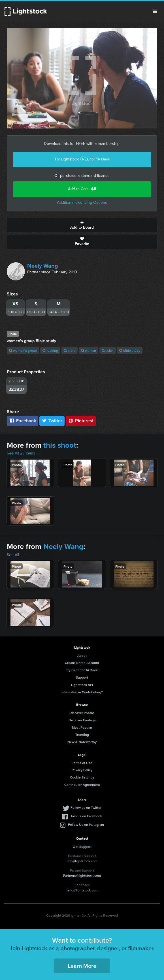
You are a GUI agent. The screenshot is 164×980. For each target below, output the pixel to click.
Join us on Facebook (86, 816)
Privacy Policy (82, 770)
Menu (155, 11)
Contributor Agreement (82, 785)
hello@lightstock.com (82, 890)
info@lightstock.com (82, 861)
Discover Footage (82, 720)
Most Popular (82, 727)
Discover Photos (82, 713)
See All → (15, 555)
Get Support (82, 847)
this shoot (60, 445)
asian (108, 350)
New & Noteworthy (82, 742)
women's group (23, 350)
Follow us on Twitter (86, 808)
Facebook (23, 421)
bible (70, 350)
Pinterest (81, 421)
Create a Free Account (82, 663)
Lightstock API (82, 685)
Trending (82, 735)
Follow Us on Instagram (86, 824)
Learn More (82, 966)
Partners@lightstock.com (82, 875)
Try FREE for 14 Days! (82, 670)
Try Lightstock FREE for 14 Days (82, 159)
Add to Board (82, 225)
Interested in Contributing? (82, 692)
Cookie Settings (82, 777)
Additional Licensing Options (82, 202)
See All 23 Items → (24, 453)
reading (50, 350)
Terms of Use (82, 763)
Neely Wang (43, 266)
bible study (130, 350)
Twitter (52, 421)
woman (89, 350)
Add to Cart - (82, 189)
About (82, 656)
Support (82, 677)
